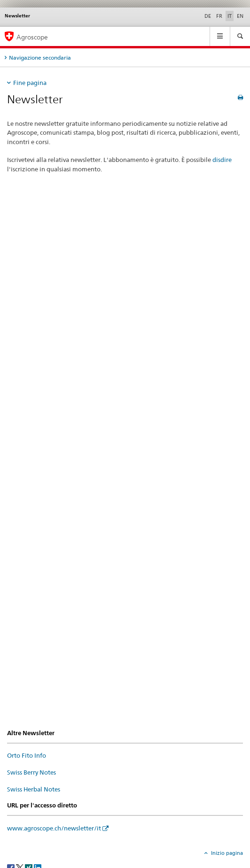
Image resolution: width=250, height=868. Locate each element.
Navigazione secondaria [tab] (40, 58)
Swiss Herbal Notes (34, 789)
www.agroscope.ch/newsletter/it (54, 828)
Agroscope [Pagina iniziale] (32, 37)
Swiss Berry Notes (31, 772)
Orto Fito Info (27, 755)
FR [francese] (219, 16)
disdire (222, 160)
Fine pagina (30, 83)
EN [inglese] (240, 16)
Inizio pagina (226, 853)
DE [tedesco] (208, 16)
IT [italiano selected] (230, 16)
